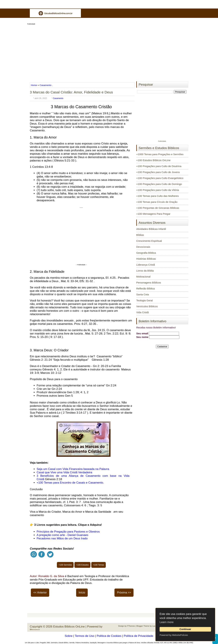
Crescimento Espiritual (149, 241)
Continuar (185, 629)
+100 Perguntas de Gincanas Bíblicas (158, 208)
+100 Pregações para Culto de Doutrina (159, 166)
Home (34, 85)
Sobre (69, 636)
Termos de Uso (84, 636)
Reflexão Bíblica (145, 288)
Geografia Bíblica (146, 253)
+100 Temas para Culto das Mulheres (157, 196)
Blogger (35, 630)
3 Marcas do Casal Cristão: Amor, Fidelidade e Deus (71, 92)
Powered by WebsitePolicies (174, 635)
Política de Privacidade (139, 636)
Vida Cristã (142, 312)
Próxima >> (124, 593)
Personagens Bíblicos (149, 283)
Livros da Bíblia (145, 271)
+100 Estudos (82, 565)
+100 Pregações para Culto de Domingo (159, 184)
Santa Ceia (143, 294)
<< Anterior (40, 593)
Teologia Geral (145, 300)
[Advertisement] (109, 52)
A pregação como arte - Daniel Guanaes (62, 535)
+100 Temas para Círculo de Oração (157, 202)
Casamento (45, 85)
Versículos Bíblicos (147, 306)
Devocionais (143, 247)
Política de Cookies (109, 636)
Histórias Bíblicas (146, 259)
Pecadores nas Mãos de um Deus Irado (62, 538)
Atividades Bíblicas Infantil (151, 229)
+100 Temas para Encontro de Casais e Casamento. (70, 483)
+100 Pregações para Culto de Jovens (158, 172)
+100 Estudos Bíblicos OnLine (153, 160)
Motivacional (143, 277)
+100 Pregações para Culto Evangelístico (160, 178)
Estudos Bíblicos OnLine (69, 627)
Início (82, 593)
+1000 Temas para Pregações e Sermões (160, 154)
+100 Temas (99, 565)
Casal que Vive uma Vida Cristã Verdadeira (64, 472)
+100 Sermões (65, 565)
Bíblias (140, 235)
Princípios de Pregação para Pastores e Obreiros (68, 532)
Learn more (167, 622)
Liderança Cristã (146, 265)
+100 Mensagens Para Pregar (153, 214)
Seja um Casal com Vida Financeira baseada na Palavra (73, 469)
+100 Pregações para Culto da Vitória (158, 190)
